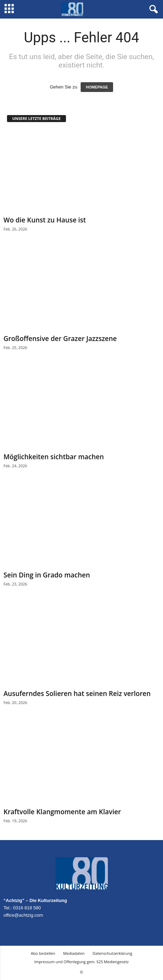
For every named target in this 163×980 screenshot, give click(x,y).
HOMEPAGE (97, 87)
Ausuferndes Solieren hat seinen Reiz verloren (77, 694)
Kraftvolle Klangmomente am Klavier (62, 812)
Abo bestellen (43, 953)
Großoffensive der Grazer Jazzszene (60, 339)
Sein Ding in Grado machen (47, 575)
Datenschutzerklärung (112, 953)
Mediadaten (74, 953)
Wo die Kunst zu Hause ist (45, 220)
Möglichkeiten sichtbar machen (54, 457)
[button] (152, 9)
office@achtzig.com (23, 915)
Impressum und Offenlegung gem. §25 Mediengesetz (81, 962)
